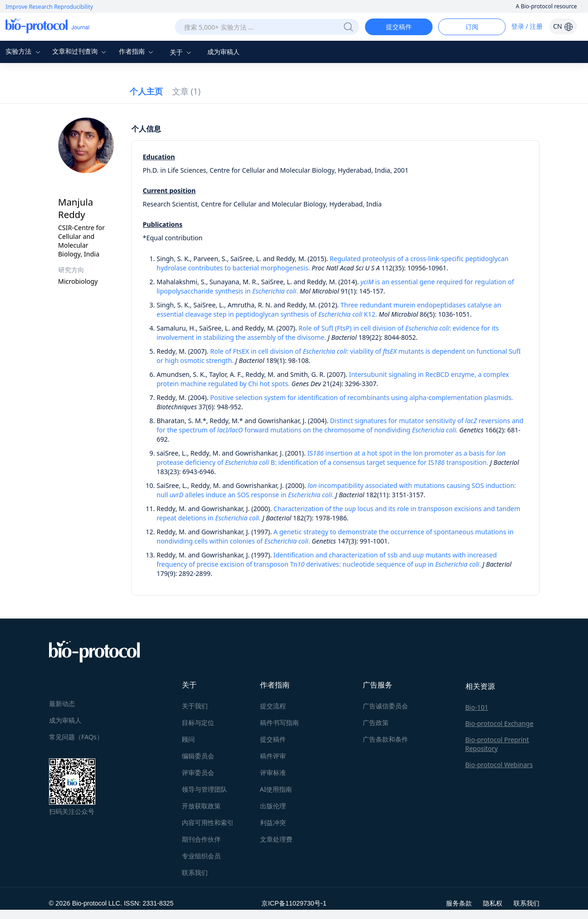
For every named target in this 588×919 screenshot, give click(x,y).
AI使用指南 (276, 789)
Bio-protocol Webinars (499, 765)
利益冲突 (273, 822)
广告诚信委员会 (385, 706)
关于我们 (195, 706)
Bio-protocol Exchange (500, 723)
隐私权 (493, 903)
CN (563, 26)
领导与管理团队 (204, 789)
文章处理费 (276, 839)
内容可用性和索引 (208, 822)
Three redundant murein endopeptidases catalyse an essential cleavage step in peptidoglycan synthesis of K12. (329, 309)
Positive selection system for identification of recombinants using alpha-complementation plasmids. (362, 397)
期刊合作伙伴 (201, 839)
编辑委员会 (198, 756)
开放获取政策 (201, 806)
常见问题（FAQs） (76, 737)
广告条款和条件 (385, 739)
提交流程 (273, 706)
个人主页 (146, 91)
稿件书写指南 (279, 722)
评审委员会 (198, 772)
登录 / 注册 (527, 26)
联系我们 (195, 872)
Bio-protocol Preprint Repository (497, 744)
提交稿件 (399, 27)
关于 (182, 52)
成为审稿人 (223, 52)
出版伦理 (273, 806)
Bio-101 (477, 707)
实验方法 (24, 51)
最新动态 (62, 703)
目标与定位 (198, 722)
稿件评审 (273, 756)
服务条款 (459, 903)
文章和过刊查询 (80, 51)
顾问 (188, 739)
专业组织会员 (201, 856)
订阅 (472, 27)
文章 (186, 91)
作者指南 (137, 51)
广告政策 (376, 722)
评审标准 (273, 772)
